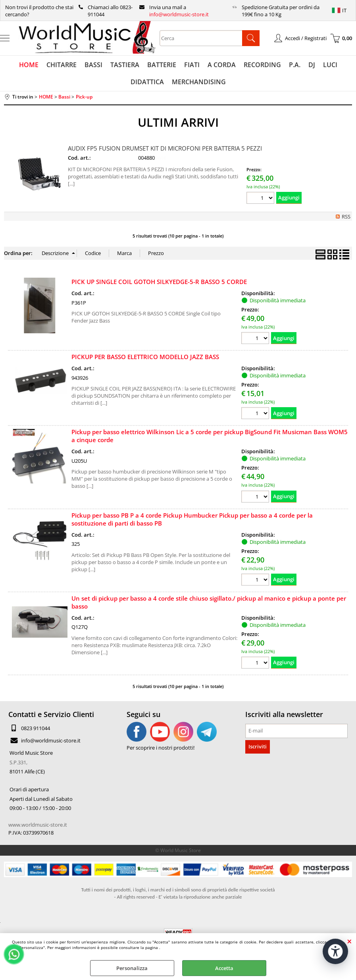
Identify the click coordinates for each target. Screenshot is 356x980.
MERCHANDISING (199, 82)
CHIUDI (349, 941)
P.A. (295, 65)
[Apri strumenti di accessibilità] (335, 951)
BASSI (93, 65)
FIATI (192, 65)
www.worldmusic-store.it (38, 825)
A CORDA (222, 65)
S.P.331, (18, 762)
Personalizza (132, 968)
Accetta (224, 968)
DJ (312, 65)
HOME (29, 65)
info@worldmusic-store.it (179, 14)
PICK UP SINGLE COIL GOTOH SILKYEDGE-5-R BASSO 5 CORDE (159, 282)
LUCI (330, 65)
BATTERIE (162, 65)
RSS (346, 216)
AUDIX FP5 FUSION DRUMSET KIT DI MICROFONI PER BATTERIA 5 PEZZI (165, 148)
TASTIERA (125, 65)
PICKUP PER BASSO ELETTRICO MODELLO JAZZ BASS (145, 357)
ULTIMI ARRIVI (178, 122)
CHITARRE (62, 65)
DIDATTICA (147, 82)
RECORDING (262, 65)
